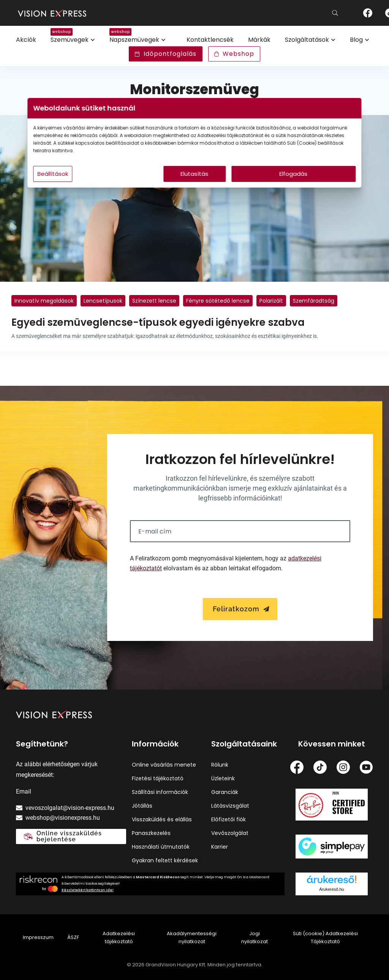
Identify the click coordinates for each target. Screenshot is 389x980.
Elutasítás (195, 181)
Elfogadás (267, 181)
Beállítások (96, 181)
